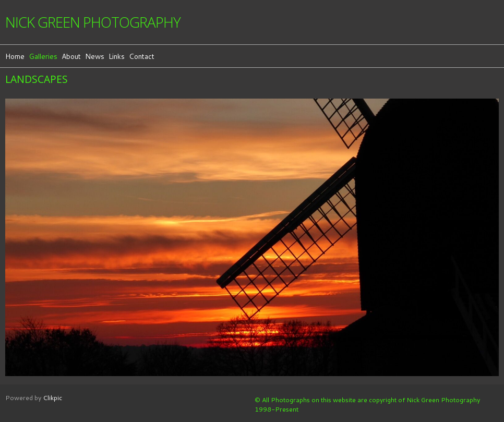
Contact (142, 56)
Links (117, 56)
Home (15, 56)
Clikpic (52, 397)
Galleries (43, 56)
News (95, 56)
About (71, 56)
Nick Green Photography (93, 22)
